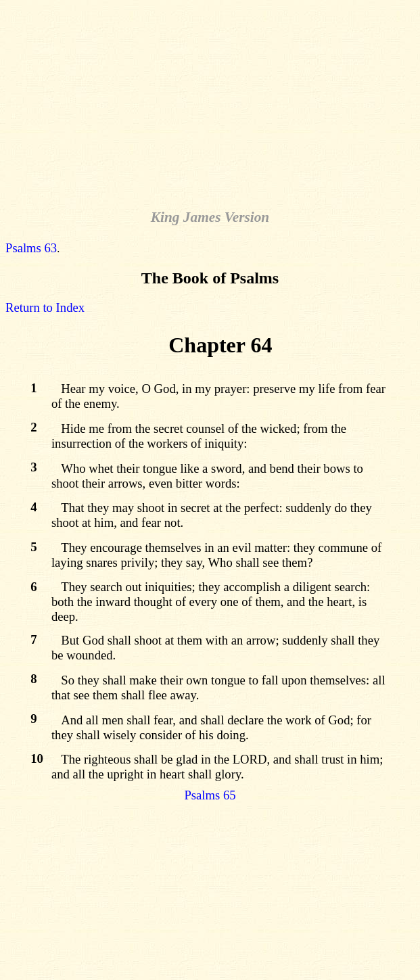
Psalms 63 (31, 248)
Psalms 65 (210, 795)
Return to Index (45, 307)
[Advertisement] (213, 100)
